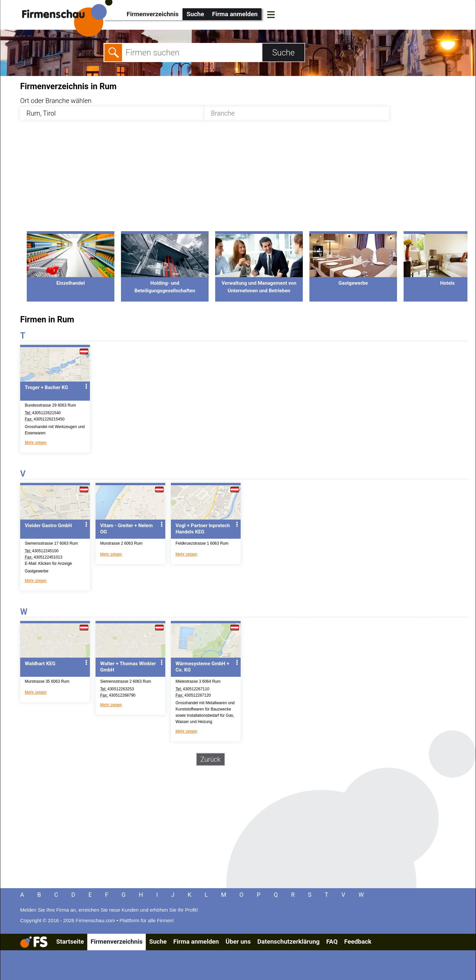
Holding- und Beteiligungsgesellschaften (165, 283)
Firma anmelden (235, 14)
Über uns (238, 942)
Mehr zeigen (36, 443)
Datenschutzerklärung (288, 942)
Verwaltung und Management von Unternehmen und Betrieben (259, 283)
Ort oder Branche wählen (56, 101)
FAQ (332, 942)
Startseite (70, 942)
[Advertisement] (218, 179)
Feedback (358, 942)
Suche (195, 14)
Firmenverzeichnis (153, 14)
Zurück (211, 759)
